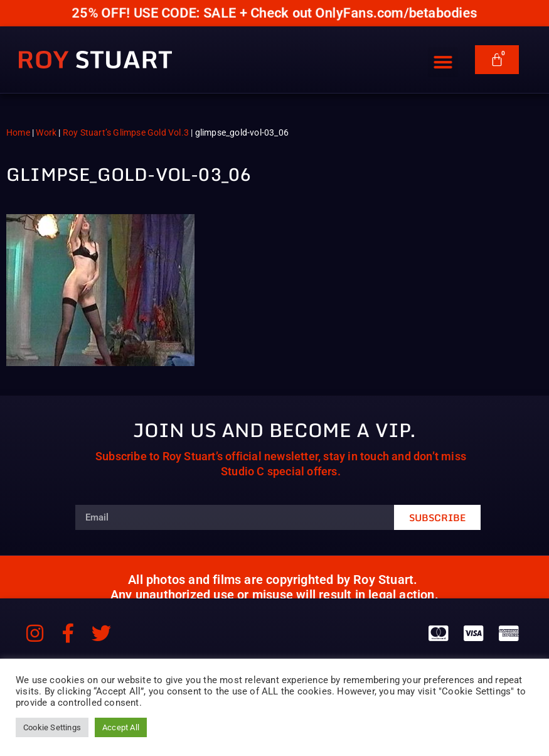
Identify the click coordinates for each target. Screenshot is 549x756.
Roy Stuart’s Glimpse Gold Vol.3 (126, 132)
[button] (443, 57)
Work (46, 132)
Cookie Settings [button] (52, 727)
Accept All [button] (121, 727)
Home (18, 132)
